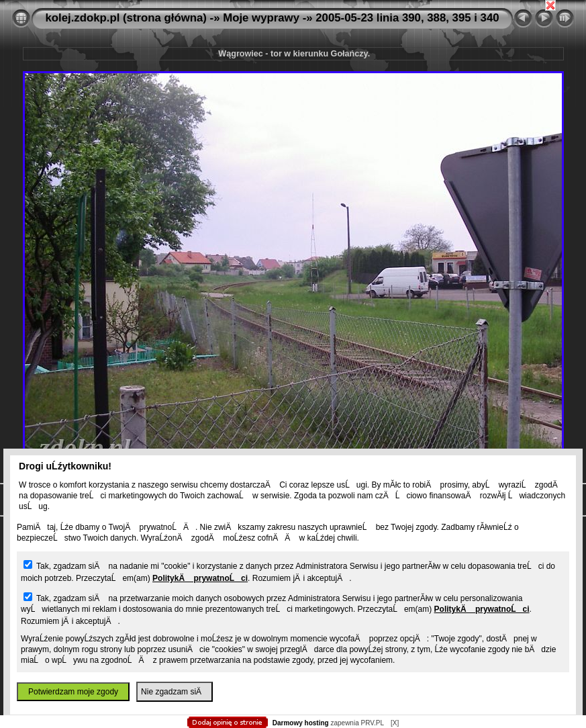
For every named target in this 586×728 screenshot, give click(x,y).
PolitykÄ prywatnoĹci (200, 578)
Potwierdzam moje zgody (73, 692)
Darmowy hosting (301, 723)
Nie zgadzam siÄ (175, 692)
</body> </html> (293, 67)
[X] (395, 723)
